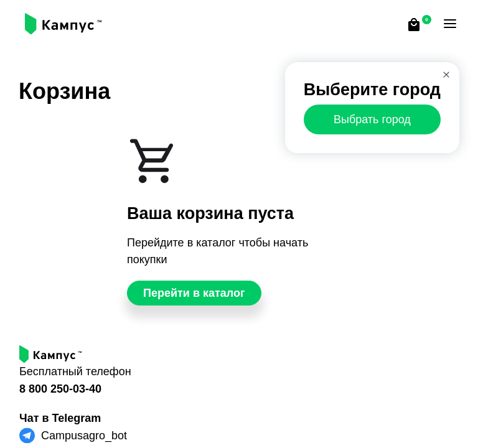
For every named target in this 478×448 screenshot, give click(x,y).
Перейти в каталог (194, 293)
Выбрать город (372, 119)
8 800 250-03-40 (60, 389)
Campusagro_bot (84, 436)
